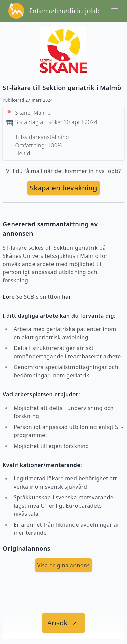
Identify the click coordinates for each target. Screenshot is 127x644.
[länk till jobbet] (63, 623)
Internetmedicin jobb (65, 11)
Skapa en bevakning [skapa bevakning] (63, 188)
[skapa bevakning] (63, 188)
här (67, 297)
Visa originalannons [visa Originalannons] (64, 565)
